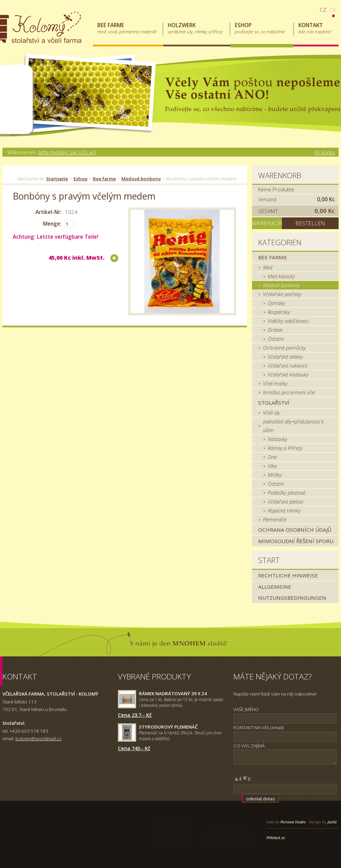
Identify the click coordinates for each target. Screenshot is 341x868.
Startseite (57, 179)
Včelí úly (271, 413)
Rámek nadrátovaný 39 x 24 (173, 694)
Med (268, 267)
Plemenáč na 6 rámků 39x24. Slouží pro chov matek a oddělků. (180, 736)
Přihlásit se (276, 838)
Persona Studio (293, 822)
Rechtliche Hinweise (288, 575)
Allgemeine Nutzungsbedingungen (292, 592)
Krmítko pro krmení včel (289, 392)
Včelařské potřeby (282, 294)
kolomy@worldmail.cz (38, 739)
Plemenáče (275, 519)
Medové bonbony (141, 179)
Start (269, 560)
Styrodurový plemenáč (168, 727)
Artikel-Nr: (48, 212)
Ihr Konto (325, 152)
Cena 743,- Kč (134, 748)
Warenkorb (280, 175)
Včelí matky (275, 383)
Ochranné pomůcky (284, 348)
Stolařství (274, 403)
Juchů (332, 822)
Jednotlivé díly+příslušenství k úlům (293, 426)
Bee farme (104, 179)
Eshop (80, 179)
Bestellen (310, 223)
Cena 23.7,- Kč (135, 715)
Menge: (52, 224)
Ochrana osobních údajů (295, 530)
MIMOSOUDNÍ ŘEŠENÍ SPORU (296, 541)
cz (323, 10)
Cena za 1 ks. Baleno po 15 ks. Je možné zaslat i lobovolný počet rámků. (181, 702)
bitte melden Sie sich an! (67, 152)
